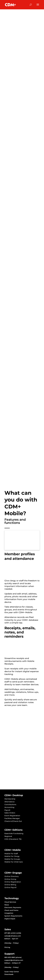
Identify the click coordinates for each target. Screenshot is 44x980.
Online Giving (10, 879)
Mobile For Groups (12, 859)
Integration (9, 913)
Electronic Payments (13, 907)
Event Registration (12, 816)
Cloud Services (10, 902)
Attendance (10, 802)
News (7, 905)
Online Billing (10, 885)
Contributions (10, 804)
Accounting (9, 807)
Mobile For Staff (11, 854)
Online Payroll (10, 887)
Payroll (7, 810)
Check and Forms (11, 910)
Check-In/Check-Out (13, 821)
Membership (10, 799)
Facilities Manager (12, 818)
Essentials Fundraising (14, 833)
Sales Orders (10, 813)
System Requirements (13, 916)
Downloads (9, 974)
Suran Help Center (12, 972)
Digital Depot (10, 919)
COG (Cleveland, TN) (13, 839)
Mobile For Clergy (12, 856)
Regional (8, 836)
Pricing (7, 947)
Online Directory (12, 876)
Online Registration (13, 882)
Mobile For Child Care (14, 862)
